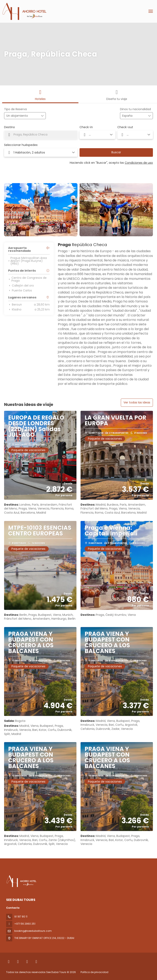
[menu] (151, 11)
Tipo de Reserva (15, 109)
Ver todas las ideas (137, 402)
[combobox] (132, 116)
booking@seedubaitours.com (33, 931)
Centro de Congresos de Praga (27, 279)
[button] (12, 210)
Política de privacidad (94, 972)
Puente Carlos (20, 290)
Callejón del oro (21, 286)
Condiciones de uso (139, 163)
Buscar (116, 152)
